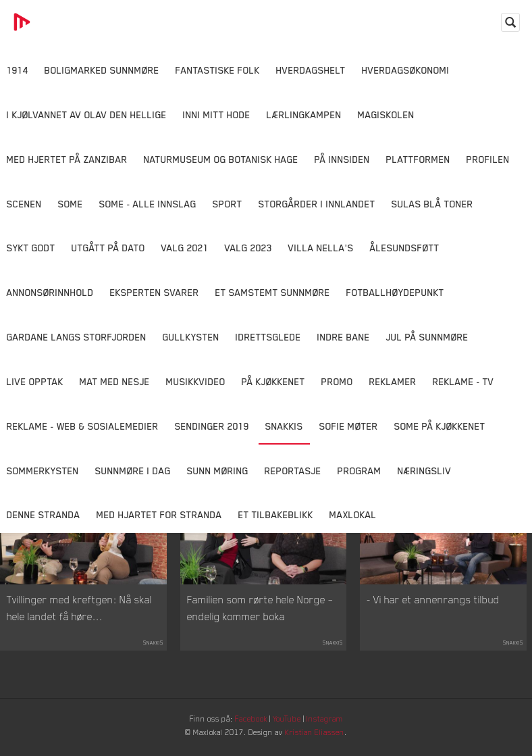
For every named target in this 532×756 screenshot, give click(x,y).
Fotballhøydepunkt (395, 292)
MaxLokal (353, 514)
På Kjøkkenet (273, 381)
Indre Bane (344, 337)
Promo (337, 381)
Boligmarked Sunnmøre (102, 70)
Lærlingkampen (304, 115)
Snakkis (284, 426)
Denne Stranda (44, 514)
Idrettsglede (268, 337)
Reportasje (293, 471)
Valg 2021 (185, 248)
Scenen (24, 204)
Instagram (334, 729)
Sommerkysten (43, 471)
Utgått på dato (108, 248)
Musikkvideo (196, 381)
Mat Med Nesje (115, 381)
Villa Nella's (321, 248)
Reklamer (393, 381)
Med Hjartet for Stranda (159, 514)
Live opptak (35, 381)
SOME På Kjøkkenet (440, 426)
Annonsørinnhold (50, 292)
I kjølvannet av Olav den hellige (87, 115)
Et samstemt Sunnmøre (273, 292)
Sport (228, 204)
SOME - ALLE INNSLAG (148, 204)
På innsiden (342, 159)
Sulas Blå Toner (432, 204)
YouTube (291, 729)
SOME (71, 204)
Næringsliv (425, 471)
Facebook (249, 729)
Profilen (488, 159)
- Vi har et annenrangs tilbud (433, 609)
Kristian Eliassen (323, 744)
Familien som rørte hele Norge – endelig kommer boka (260, 618)
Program (360, 471)
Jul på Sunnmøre (427, 337)
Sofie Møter (349, 426)
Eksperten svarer (155, 292)
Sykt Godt (31, 248)
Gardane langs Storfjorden (77, 337)
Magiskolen (386, 115)
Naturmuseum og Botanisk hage (221, 159)
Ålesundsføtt (405, 248)
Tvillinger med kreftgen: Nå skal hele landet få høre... (79, 618)
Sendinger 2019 (212, 426)
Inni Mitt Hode (217, 115)
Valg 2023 (248, 248)
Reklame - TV (463, 381)
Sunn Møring (218, 471)
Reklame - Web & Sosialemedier (83, 426)
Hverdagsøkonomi (406, 70)
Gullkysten (191, 337)
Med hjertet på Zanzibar (67, 159)
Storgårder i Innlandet (317, 204)
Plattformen (418, 159)
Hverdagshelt (311, 70)
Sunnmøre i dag (133, 471)
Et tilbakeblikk (276, 514)
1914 (18, 70)
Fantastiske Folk (218, 70)
